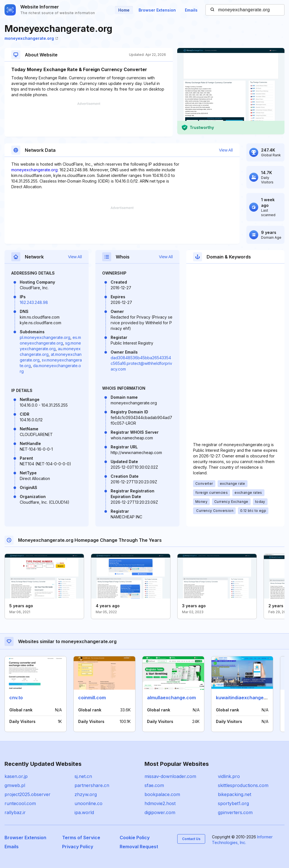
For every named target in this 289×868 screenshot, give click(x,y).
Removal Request (139, 847)
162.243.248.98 (34, 302)
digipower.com (160, 812)
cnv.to (16, 698)
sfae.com (154, 785)
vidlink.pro (229, 776)
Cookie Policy (135, 838)
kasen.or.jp (16, 776)
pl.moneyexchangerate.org (45, 337)
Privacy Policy (78, 847)
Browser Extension (157, 10)
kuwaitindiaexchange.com (245, 698)
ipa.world (84, 812)
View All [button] (226, 150)
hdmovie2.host (160, 803)
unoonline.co (88, 803)
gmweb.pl (15, 785)
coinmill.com (92, 698)
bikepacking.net (235, 794)
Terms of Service (81, 838)
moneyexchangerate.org (31, 38)
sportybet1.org (233, 803)
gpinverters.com (235, 812)
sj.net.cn (83, 776)
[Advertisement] (89, 119)
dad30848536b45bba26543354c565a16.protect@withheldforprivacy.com (141, 363)
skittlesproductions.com (243, 785)
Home (124, 10)
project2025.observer (28, 794)
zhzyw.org (86, 794)
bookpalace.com (162, 794)
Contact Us (191, 839)
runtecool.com (20, 803)
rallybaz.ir (15, 812)
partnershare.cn (92, 785)
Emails (191, 10)
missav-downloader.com (170, 776)
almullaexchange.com (171, 698)
